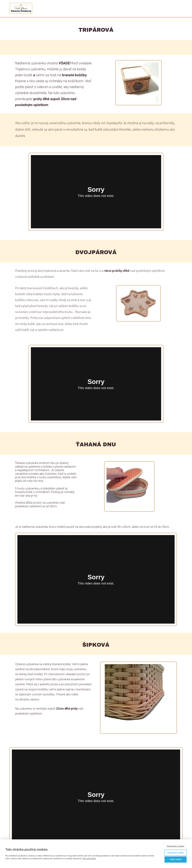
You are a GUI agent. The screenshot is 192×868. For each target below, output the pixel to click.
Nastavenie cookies (176, 846)
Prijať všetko (176, 859)
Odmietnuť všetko (176, 853)
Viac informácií (89, 859)
